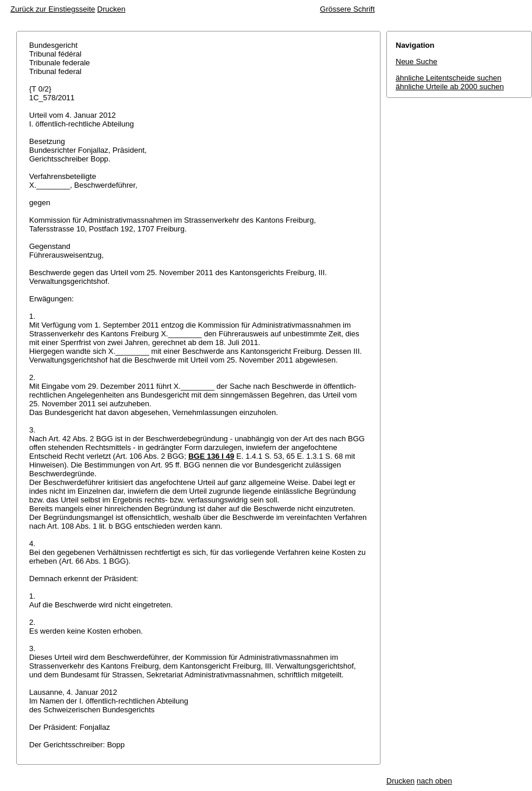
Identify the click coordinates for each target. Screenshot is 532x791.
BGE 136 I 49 (211, 456)
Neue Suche (417, 61)
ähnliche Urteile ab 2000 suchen (450, 87)
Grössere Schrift (347, 9)
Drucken (111, 9)
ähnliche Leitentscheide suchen (448, 78)
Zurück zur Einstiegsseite (53, 9)
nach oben (434, 781)
